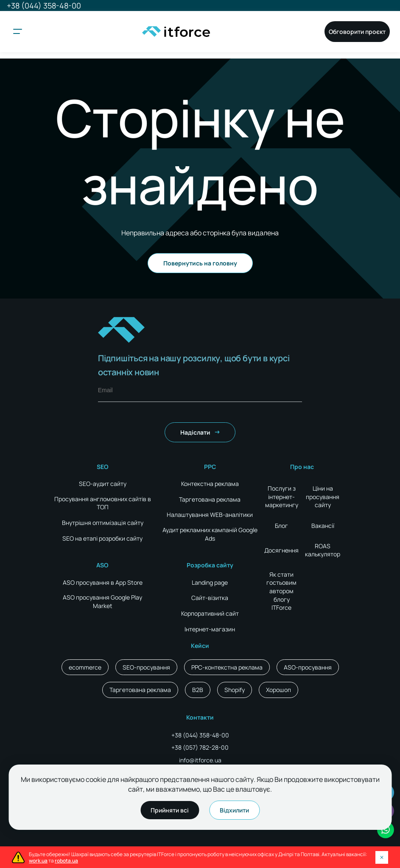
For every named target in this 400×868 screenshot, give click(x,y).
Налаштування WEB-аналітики (210, 515)
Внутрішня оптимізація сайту (103, 523)
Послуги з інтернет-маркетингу (282, 497)
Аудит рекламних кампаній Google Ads (210, 534)
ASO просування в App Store (103, 582)
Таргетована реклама (210, 499)
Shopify (235, 690)
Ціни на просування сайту (323, 497)
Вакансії (323, 526)
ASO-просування (308, 667)
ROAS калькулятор (323, 550)
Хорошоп (278, 690)
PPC (210, 467)
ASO (102, 565)
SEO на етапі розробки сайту (102, 538)
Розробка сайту (210, 565)
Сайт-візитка (210, 598)
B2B (198, 690)
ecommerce (85, 667)
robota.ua (66, 861)
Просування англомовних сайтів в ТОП (103, 503)
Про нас (302, 467)
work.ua (38, 861)
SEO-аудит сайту (103, 484)
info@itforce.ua (200, 760)
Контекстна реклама (210, 484)
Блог (281, 526)
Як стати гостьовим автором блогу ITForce (281, 591)
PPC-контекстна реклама (227, 667)
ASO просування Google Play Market (102, 601)
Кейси (200, 646)
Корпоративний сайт (210, 613)
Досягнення (281, 550)
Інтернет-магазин (210, 629)
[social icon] (386, 830)
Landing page (210, 582)
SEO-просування (146, 667)
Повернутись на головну (200, 263)
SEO (103, 467)
